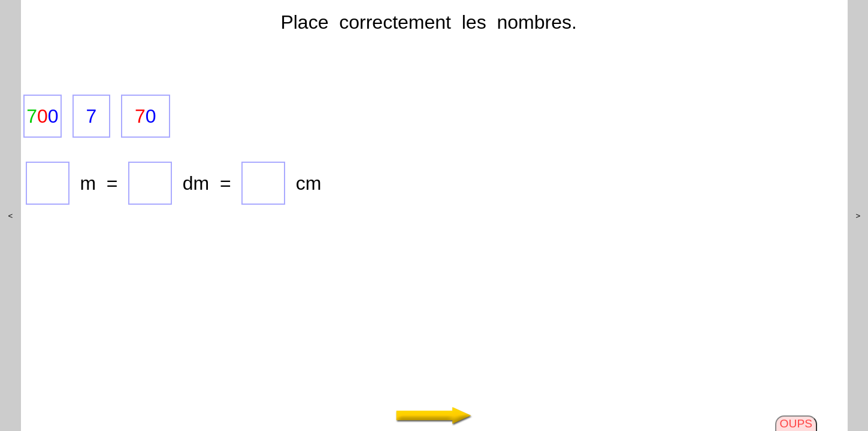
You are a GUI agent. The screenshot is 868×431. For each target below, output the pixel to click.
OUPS (796, 424)
